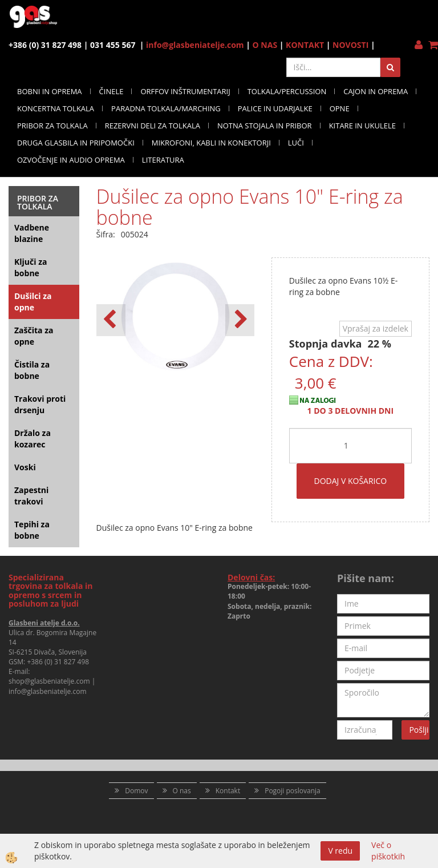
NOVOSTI (350, 45)
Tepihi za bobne (32, 530)
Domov (136, 791)
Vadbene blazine (32, 233)
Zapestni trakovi (31, 496)
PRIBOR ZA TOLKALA (52, 126)
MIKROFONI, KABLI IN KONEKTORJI (211, 143)
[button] (240, 320)
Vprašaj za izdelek (376, 328)
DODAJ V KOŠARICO (351, 481)
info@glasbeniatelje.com (195, 45)
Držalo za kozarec (33, 439)
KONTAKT (305, 45)
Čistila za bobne (32, 370)
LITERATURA (163, 160)
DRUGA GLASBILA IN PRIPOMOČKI (76, 143)
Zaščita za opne (34, 336)
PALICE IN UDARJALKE (275, 108)
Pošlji (419, 730)
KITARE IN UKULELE (362, 126)
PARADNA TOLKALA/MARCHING (166, 108)
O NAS (265, 45)
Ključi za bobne (31, 267)
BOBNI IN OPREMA (50, 91)
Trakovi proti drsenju (40, 404)
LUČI (296, 143)
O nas (182, 791)
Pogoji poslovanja (293, 791)
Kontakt (228, 791)
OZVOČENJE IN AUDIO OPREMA (71, 160)
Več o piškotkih (388, 851)
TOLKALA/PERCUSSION (287, 91)
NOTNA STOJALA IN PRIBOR (265, 126)
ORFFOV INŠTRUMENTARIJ (185, 91)
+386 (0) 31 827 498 (58, 662)
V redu (340, 851)
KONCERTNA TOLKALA (56, 108)
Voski (25, 467)
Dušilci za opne (33, 302)
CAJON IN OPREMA (376, 91)
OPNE (340, 108)
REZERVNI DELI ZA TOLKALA (153, 126)
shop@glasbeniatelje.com (49, 681)
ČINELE (111, 91)
